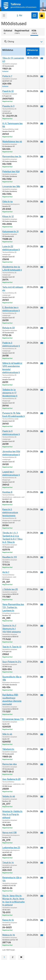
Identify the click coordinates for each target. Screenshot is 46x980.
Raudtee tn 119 (10, 557)
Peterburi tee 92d (11, 171)
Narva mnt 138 (9, 832)
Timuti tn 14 (8, 862)
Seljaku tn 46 (9, 796)
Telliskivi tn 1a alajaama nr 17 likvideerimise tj (10, 393)
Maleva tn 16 (9, 935)
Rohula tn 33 (8, 328)
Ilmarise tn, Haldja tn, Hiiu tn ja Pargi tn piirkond (13, 814)
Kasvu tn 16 (8, 920)
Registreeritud (22, 32)
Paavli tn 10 (8, 91)
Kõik (34, 32)
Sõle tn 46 (7, 734)
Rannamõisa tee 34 (12, 156)
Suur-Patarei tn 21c (12, 662)
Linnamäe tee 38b (11, 186)
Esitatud (8, 32)
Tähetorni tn (8, 749)
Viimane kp (32, 50)
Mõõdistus (8, 50)
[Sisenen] (42, 15)
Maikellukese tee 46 (12, 141)
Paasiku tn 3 (8, 106)
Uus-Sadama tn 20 (11, 779)
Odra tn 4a (7, 201)
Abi (19, 15)
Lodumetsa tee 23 (11, 847)
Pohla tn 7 (7, 76)
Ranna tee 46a (10, 764)
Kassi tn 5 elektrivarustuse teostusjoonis (10, 512)
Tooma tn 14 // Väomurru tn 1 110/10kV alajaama (12, 629)
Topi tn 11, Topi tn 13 (12, 647)
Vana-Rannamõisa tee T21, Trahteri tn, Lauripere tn (13, 607)
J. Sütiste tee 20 (10, 589)
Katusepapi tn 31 (10, 231)
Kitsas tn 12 (8, 216)
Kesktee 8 (7, 492)
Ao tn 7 (6, 572)
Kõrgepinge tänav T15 (13, 719)
